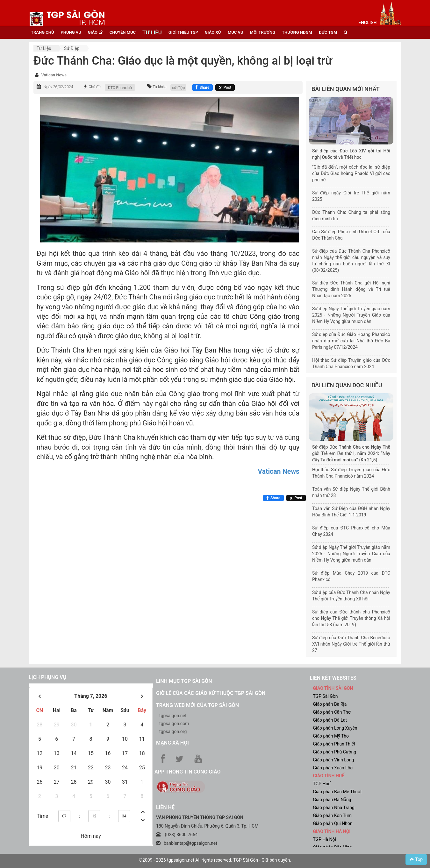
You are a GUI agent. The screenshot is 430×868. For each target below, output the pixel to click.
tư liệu (152, 32)
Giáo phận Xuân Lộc (333, 768)
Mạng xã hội (172, 743)
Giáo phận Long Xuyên (335, 728)
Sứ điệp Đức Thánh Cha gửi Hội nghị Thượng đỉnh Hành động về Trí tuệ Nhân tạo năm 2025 (351, 289)
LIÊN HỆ (165, 807)
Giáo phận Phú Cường (335, 752)
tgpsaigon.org (173, 731)
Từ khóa (159, 87)
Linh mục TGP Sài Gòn (184, 681)
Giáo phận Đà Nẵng (332, 800)
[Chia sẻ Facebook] (202, 87)
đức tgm (328, 32)
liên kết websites (333, 678)
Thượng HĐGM (297, 32)
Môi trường (263, 32)
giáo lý (95, 32)
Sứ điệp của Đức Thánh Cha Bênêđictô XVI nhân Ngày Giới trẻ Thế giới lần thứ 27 (351, 644)
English (367, 23)
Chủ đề (95, 87)
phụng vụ (71, 32)
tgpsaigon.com (174, 724)
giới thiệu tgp (183, 32)
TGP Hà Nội (325, 839)
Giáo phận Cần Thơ (332, 712)
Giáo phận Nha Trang (334, 808)
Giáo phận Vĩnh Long (334, 760)
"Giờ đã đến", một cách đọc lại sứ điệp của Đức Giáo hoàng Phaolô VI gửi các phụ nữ (351, 173)
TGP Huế (322, 784)
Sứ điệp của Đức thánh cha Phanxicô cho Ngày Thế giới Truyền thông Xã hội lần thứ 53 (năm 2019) (351, 618)
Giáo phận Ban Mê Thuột (337, 792)
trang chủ (42, 32)
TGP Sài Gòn (326, 696)
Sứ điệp (72, 48)
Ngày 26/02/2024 (58, 87)
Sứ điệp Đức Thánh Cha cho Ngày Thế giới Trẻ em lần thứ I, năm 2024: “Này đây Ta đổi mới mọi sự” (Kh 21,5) (351, 453)
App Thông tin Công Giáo (187, 772)
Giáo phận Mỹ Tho (331, 736)
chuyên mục (123, 32)
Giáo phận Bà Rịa (330, 704)
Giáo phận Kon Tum (333, 815)
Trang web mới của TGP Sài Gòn (197, 705)
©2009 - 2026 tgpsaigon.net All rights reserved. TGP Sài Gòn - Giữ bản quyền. (215, 860)
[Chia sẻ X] (225, 87)
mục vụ (236, 32)
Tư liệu (44, 48)
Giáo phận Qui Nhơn (333, 823)
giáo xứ (213, 32)
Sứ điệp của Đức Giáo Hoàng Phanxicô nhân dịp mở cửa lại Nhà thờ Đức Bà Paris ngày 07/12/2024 (351, 341)
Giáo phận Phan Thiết (334, 744)
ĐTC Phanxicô (120, 88)
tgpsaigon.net (173, 716)
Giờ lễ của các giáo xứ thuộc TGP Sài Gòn (211, 693)
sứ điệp (178, 88)
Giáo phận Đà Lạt (330, 720)
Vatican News (54, 75)
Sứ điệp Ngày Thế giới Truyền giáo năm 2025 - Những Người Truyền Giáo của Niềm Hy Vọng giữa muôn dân (351, 315)
